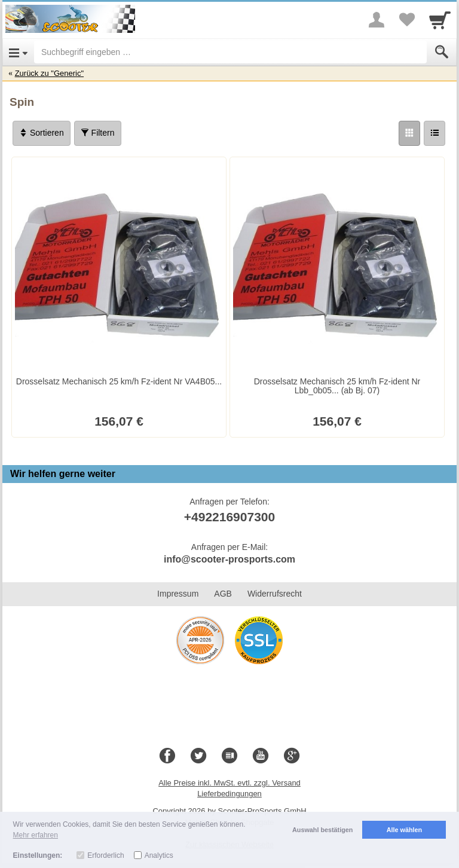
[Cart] (440, 20)
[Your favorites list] (406, 20)
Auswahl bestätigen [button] (322, 830)
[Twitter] (198, 756)
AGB (223, 594)
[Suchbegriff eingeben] (230, 52)
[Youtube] (261, 756)
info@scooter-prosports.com (229, 559)
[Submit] (442, 52)
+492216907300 (229, 517)
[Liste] (434, 133)
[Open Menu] (18, 52)
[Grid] (409, 133)
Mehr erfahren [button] (36, 835)
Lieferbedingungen (229, 794)
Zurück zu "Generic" (49, 73)
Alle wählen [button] (404, 830)
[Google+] (292, 756)
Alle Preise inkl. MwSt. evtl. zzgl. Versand (229, 783)
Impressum (178, 594)
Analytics (159, 855)
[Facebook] (167, 756)
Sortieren (42, 133)
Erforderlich (105, 855)
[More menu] (377, 20)
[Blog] (229, 756)
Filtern (98, 133)
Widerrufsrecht (275, 594)
